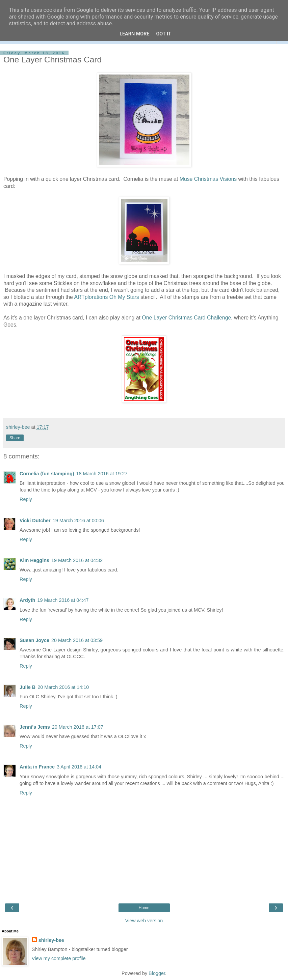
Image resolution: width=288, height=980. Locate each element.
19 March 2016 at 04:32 (77, 560)
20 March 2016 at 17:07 (78, 727)
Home (144, 908)
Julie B (28, 687)
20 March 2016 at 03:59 (77, 640)
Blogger (157, 973)
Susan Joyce (34, 640)
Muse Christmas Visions (208, 179)
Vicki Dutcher (35, 521)
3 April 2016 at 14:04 (79, 767)
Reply (26, 499)
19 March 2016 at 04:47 (63, 600)
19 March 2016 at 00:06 (78, 521)
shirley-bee (51, 940)
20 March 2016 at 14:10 (63, 687)
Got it (164, 34)
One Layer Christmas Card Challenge (186, 318)
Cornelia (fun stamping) (47, 474)
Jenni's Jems (35, 727)
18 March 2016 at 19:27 (102, 474)
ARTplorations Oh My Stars (106, 297)
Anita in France (37, 767)
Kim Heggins (34, 560)
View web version (144, 921)
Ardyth (27, 600)
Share (15, 438)
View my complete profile (59, 958)
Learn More (134, 34)
